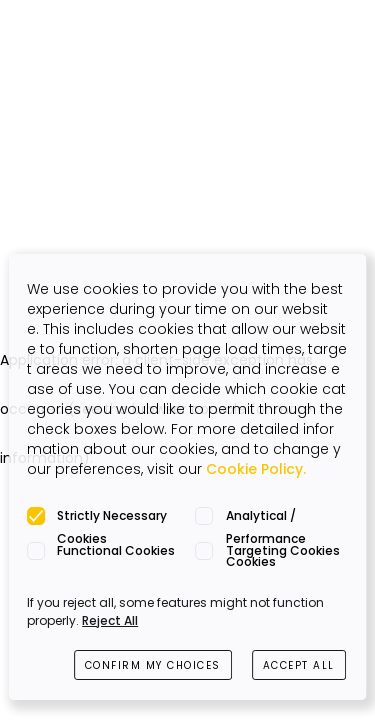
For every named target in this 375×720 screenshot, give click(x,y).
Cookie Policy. (256, 469)
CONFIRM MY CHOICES (153, 665)
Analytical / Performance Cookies (266, 517)
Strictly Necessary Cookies (112, 517)
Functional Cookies (116, 550)
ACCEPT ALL (299, 665)
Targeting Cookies (283, 550)
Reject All (110, 620)
